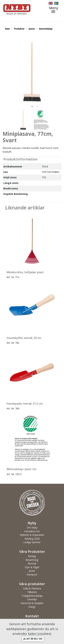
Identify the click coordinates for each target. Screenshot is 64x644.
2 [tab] (37, 107)
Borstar (32, 563)
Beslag (32, 556)
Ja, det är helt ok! (33, 639)
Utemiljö (32, 599)
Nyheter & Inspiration (32, 535)
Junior (32, 29)
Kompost (32, 574)
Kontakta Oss (32, 531)
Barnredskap (46, 29)
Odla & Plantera (32, 588)
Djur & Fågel (32, 567)
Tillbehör (32, 592)
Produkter (19, 29)
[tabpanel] (32, 72)
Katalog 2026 (32, 539)
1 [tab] (32, 107)
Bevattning (32, 560)
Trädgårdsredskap (32, 596)
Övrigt (32, 607)
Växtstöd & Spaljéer (32, 603)
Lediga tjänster (32, 542)
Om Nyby (32, 528)
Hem (7, 29)
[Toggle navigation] (55, 10)
